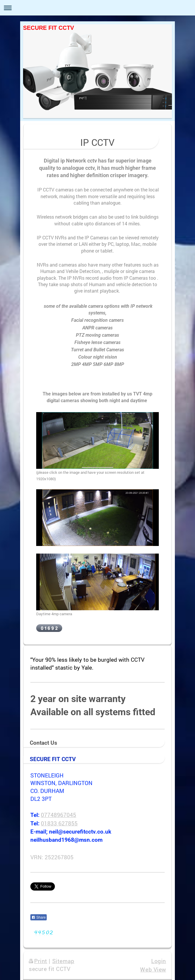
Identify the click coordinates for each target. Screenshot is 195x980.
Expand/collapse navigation (97, 8)
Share (39, 917)
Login (159, 961)
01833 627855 (59, 823)
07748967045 (59, 815)
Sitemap (63, 961)
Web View (153, 969)
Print (38, 961)
